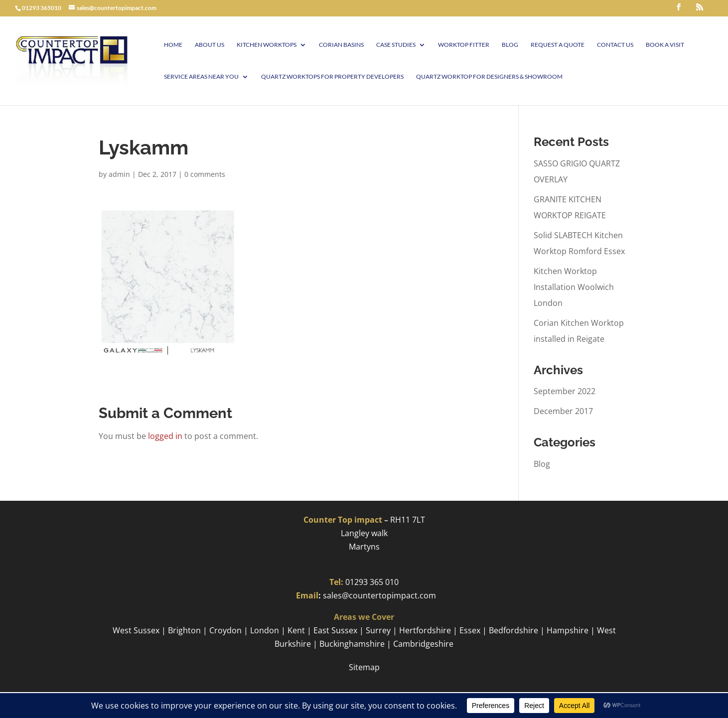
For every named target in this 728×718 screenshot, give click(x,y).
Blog (510, 45)
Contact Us (615, 45)
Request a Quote (558, 45)
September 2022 (565, 391)
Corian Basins (341, 45)
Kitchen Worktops (267, 45)
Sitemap (364, 667)
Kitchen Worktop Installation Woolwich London (574, 287)
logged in (165, 436)
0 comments (205, 174)
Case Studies (396, 45)
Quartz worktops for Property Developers (332, 77)
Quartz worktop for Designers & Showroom (489, 77)
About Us (210, 45)
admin (119, 174)
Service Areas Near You (201, 77)
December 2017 (563, 411)
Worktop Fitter (464, 45)
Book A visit (665, 45)
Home (173, 45)
